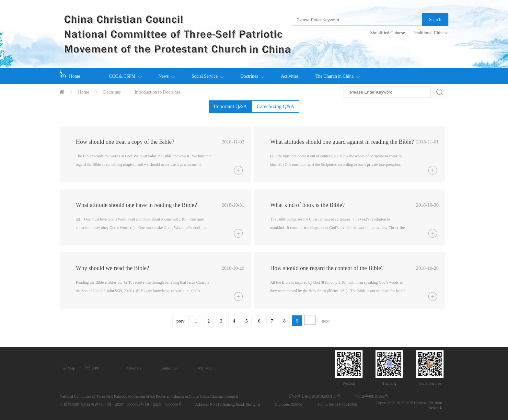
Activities (290, 76)
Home (70, 74)
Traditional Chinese (431, 33)
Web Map (205, 368)
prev (181, 321)
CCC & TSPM (125, 74)
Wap (69, 368)
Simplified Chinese (387, 33)
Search (435, 20)
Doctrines (252, 74)
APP (92, 368)
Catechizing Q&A (275, 106)
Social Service (208, 74)
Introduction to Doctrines (158, 92)
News (167, 74)
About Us (133, 368)
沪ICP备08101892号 (372, 396)
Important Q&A (231, 106)
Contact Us (169, 368)
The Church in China (337, 74)
